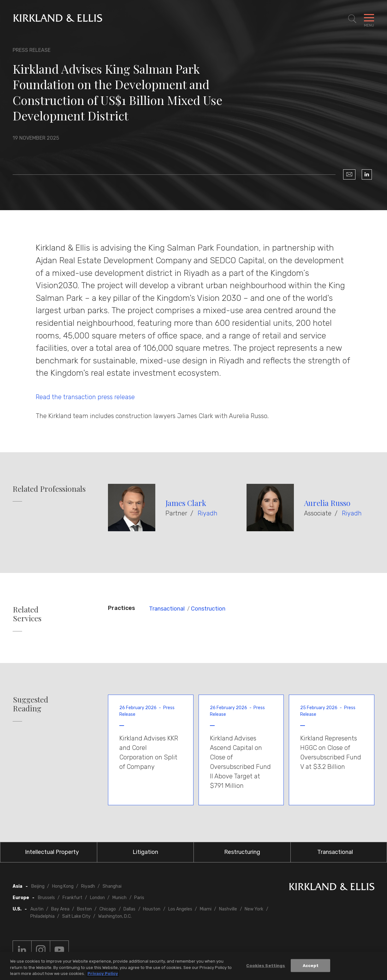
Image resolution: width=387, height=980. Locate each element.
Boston (84, 909)
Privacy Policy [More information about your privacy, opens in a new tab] (103, 974)
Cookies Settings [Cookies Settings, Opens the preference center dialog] (266, 966)
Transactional (167, 609)
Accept (311, 966)
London (97, 898)
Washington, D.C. (115, 916)
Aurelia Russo (327, 503)
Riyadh (208, 513)
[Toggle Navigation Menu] (369, 19)
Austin (37, 909)
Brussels (46, 898)
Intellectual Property (52, 852)
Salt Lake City (76, 916)
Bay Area (60, 909)
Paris (139, 898)
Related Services (27, 614)
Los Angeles (180, 909)
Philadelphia (42, 916)
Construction (208, 609)
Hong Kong (63, 886)
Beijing (38, 886)
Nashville (228, 909)
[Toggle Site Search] (352, 19)
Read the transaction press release (85, 397)
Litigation (145, 852)
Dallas (129, 909)
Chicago (108, 909)
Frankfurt (72, 898)
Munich (119, 898)
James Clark (186, 503)
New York (254, 909)
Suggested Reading (31, 704)
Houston (152, 909)
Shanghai (112, 886)
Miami (206, 909)
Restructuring (242, 852)
